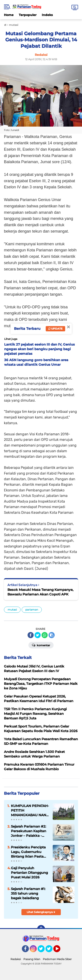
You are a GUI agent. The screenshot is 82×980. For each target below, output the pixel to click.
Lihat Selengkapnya (41, 912)
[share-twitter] (38, 635)
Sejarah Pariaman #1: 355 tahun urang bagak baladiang (28, 893)
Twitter (43, 951)
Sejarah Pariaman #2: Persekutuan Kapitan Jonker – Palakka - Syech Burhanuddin (29, 831)
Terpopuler (28, 15)
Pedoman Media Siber (57, 959)
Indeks (47, 15)
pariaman (32, 610)
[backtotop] (41, 929)
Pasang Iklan (32, 959)
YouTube (60, 951)
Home (9, 15)
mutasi (12, 610)
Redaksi (16, 959)
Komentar (41, 645)
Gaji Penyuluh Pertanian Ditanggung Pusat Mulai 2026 (29, 873)
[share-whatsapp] (45, 635)
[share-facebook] (31, 635)
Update (55, 329)
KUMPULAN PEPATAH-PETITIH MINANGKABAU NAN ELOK (30, 810)
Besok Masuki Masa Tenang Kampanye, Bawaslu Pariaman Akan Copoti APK (40, 592)
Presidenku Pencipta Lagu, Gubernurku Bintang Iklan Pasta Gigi (28, 852)
